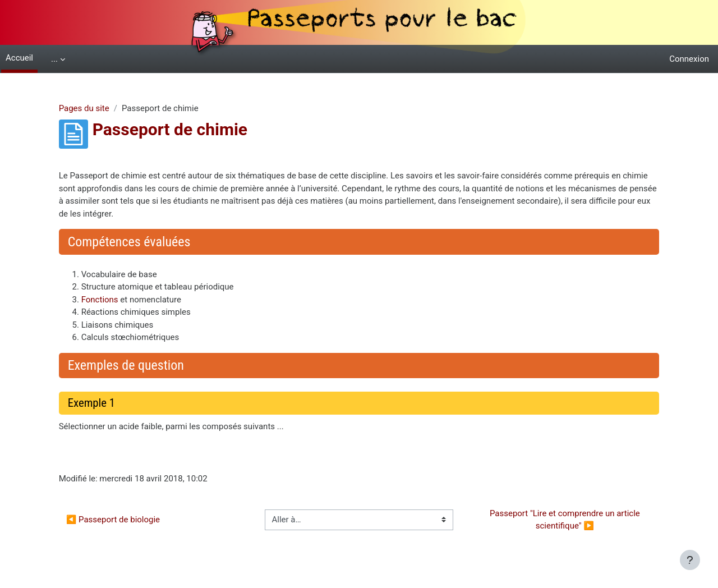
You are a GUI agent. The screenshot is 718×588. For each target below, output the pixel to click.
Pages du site (98, 108)
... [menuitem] (54, 59)
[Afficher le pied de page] (690, 560)
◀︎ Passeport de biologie (127, 520)
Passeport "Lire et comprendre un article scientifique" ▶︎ (556, 520)
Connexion (689, 59)
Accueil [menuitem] (19, 58)
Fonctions (114, 300)
